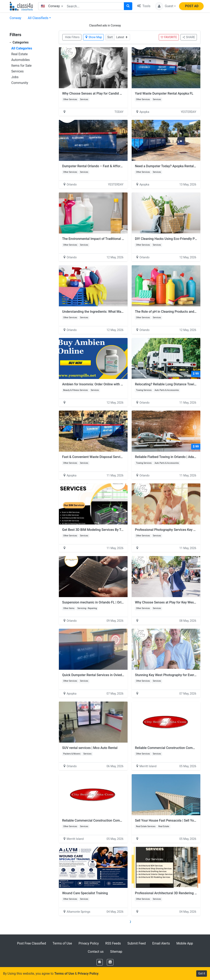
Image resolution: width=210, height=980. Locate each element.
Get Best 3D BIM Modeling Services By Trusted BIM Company (107, 530)
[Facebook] (100, 962)
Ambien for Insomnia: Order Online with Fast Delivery (101, 384)
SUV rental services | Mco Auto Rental (90, 748)
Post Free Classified (31, 943)
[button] (165, 6)
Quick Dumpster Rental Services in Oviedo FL (95, 675)
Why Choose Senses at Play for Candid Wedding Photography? (108, 93)
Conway (15, 18)
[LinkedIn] (110, 962)
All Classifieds (38, 18)
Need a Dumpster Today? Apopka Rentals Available (172, 166)
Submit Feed (136, 943)
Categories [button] (19, 42)
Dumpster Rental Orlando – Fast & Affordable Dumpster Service (109, 166)
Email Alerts (161, 943)
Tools (144, 6)
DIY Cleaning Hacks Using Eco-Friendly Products (170, 239)
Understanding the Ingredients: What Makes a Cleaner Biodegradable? (113, 312)
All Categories (22, 48)
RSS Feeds (113, 943)
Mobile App (185, 943)
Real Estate (19, 54)
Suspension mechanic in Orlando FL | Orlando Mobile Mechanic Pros (112, 602)
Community (20, 83)
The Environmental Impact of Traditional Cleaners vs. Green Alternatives (115, 239)
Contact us (96, 952)
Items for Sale (21, 66)
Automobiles (21, 60)
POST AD (192, 6)
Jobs (15, 77)
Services (17, 71)
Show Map (94, 37)
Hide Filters (72, 37)
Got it (202, 973)
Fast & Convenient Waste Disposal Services (94, 457)
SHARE (189, 37)
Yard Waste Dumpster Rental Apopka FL (164, 93)
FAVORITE (169, 37)
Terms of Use (62, 943)
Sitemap (116, 952)
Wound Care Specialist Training (85, 893)
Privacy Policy (89, 943)
